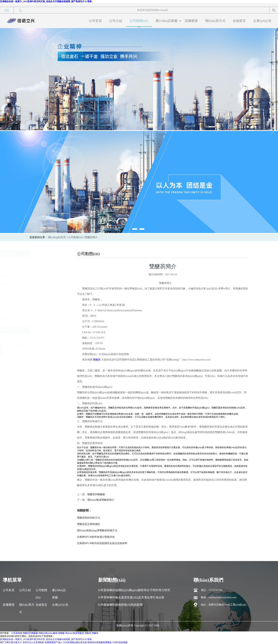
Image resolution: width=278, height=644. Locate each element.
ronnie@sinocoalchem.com (222, 597)
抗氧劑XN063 (39, 291)
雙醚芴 (35, 269)
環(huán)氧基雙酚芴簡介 (101, 500)
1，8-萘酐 (37, 298)
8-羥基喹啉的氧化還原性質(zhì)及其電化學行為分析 (131, 597)
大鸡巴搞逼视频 (120, 642)
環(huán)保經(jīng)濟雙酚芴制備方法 (97, 530)
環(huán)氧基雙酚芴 (42, 277)
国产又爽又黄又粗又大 (11, 642)
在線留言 (239, 21)
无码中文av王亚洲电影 (33, 642)
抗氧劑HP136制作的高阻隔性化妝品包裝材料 (102, 543)
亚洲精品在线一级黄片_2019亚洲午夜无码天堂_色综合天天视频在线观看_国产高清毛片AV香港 (46, 1)
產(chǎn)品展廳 (166, 21)
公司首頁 (95, 21)
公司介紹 (116, 21)
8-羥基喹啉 (38, 305)
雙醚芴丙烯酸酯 (40, 284)
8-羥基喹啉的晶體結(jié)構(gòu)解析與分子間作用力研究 (134, 590)
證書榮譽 (191, 21)
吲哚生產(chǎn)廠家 (43, 319)
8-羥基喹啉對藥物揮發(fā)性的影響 (120, 605)
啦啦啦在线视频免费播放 (99, 642)
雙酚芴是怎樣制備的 (89, 524)
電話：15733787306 (212, 590)
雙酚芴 (35, 262)
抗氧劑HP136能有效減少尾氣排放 (96, 537)
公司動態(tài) (139, 21)
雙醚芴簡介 (91, 237)
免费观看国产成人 (53, 642)
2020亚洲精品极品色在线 (75, 642)
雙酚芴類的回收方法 (89, 518)
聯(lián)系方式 (215, 21)
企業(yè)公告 (262, 21)
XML (157, 625)
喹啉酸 (35, 312)
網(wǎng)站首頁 (57, 237)
